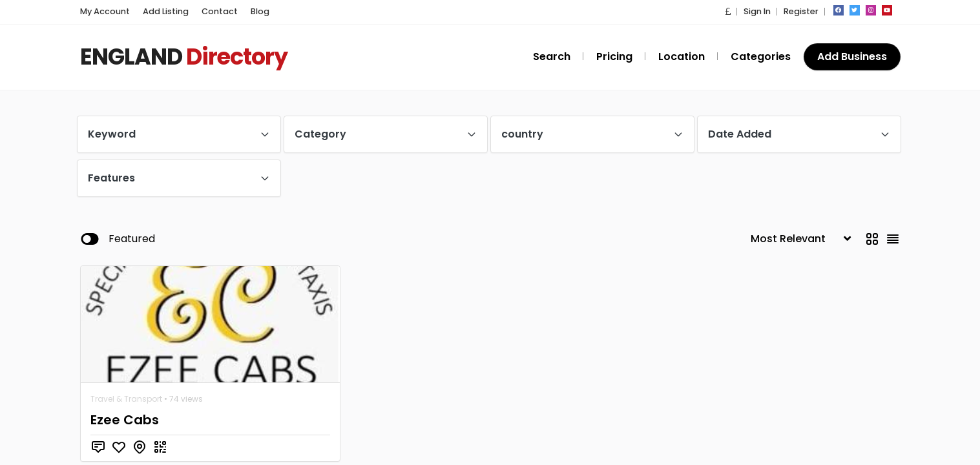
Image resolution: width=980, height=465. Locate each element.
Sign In (760, 11)
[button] (734, 11)
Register (802, 11)
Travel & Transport (126, 399)
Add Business (852, 57)
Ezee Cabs (123, 420)
